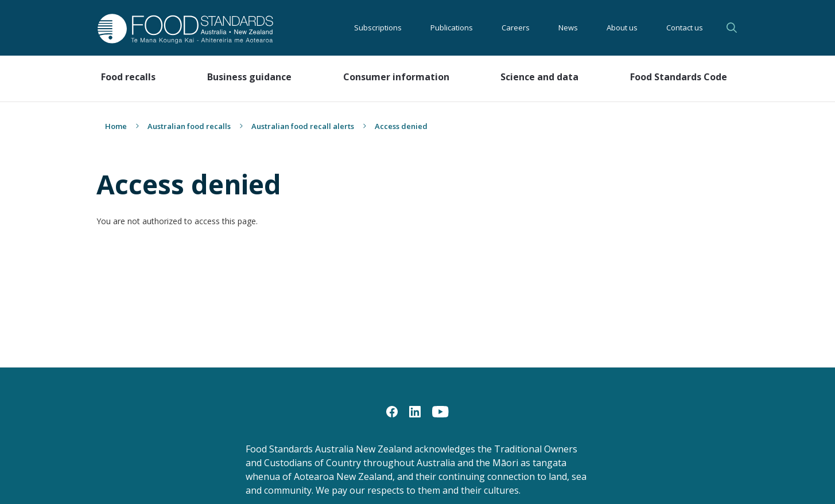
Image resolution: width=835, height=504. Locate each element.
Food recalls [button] (128, 77)
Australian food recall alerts (303, 126)
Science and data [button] (539, 77)
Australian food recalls (189, 126)
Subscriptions (378, 28)
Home (116, 126)
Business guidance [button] (249, 77)
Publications (452, 28)
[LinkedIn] (415, 411)
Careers (516, 28)
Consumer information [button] (396, 77)
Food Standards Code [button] (679, 77)
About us (622, 28)
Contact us (685, 28)
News (568, 28)
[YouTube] (440, 411)
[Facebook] (392, 411)
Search (732, 28)
